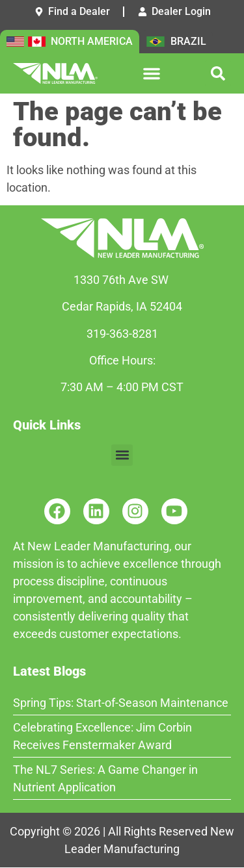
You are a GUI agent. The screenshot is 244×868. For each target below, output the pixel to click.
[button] (152, 73)
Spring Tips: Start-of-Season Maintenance (121, 703)
